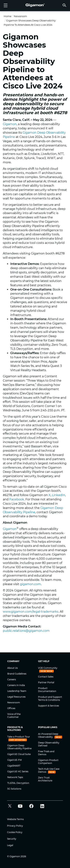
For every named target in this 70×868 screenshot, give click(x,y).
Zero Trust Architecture (45, 779)
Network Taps (15, 777)
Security (12, 839)
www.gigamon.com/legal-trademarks (31, 612)
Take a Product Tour (19, 737)
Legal (10, 845)
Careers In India (16, 685)
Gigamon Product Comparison (48, 762)
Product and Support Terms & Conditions (50, 698)
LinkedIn (59, 495)
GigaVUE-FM (14, 760)
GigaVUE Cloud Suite (19, 754)
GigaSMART (14, 766)
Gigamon (10, 124)
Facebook (17, 499)
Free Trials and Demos (46, 753)
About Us (13, 668)
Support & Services (49, 706)
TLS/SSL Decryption (18, 783)
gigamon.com (30, 584)
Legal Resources (16, 697)
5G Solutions (14, 789)
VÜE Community (48, 668)
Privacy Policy (15, 826)
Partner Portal (46, 682)
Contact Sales (46, 677)
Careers (12, 679)
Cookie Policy (15, 832)
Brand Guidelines (17, 674)
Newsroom (20, 16)
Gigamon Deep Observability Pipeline (19, 747)
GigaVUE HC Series (18, 771)
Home (8, 16)
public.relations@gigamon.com (26, 631)
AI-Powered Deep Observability (48, 735)
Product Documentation (47, 690)
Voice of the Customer (14, 715)
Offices (11, 708)
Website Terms (15, 819)
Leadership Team (17, 691)
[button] (64, 5)
